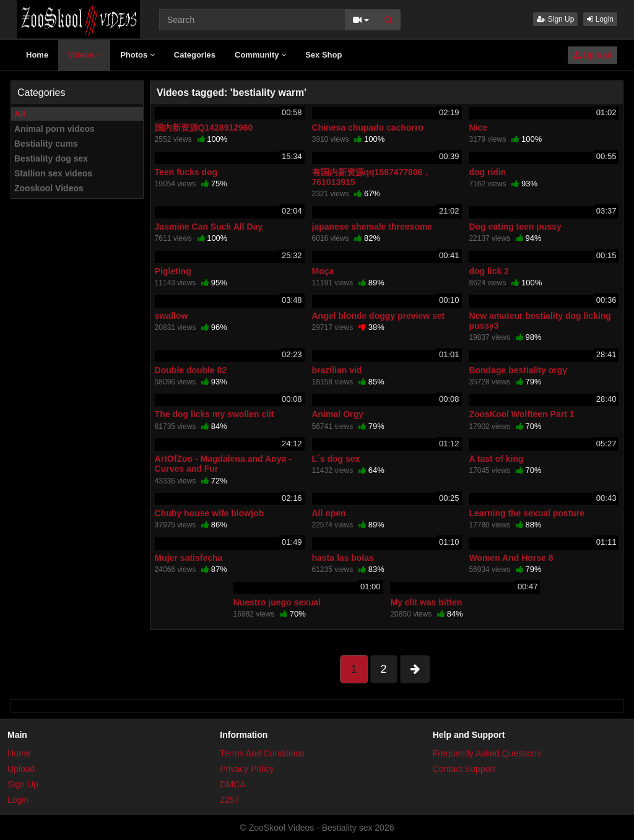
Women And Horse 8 (511, 558)
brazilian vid (337, 370)
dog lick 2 (489, 271)
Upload (593, 55)
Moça (323, 271)
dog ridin (487, 172)
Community (260, 55)
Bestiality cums (46, 144)
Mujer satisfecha (189, 558)
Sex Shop (324, 55)
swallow (172, 316)
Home (37, 55)
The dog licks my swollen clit (215, 414)
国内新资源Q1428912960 (204, 128)
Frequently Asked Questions (487, 753)
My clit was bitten (426, 602)
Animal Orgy (338, 414)
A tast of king (496, 459)
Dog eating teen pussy (515, 227)
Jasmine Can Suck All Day (209, 227)
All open (329, 513)
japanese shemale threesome (372, 227)
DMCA (232, 784)
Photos (137, 55)
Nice (478, 128)
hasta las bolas (343, 558)
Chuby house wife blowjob (210, 513)
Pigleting (173, 271)
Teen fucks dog (186, 172)
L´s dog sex (336, 459)
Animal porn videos (54, 129)
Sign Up (555, 19)
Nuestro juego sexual (277, 602)
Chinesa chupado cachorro (368, 128)
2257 (229, 800)
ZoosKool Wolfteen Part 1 (521, 414)
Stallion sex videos (53, 173)
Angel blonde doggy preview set (379, 316)
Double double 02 (191, 370)
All (20, 114)
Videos (84, 55)
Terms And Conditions (262, 753)
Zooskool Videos (49, 188)
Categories (195, 55)
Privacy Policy (247, 769)
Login (600, 19)
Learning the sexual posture (527, 513)
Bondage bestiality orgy (518, 370)
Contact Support (464, 769)
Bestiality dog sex (51, 158)
